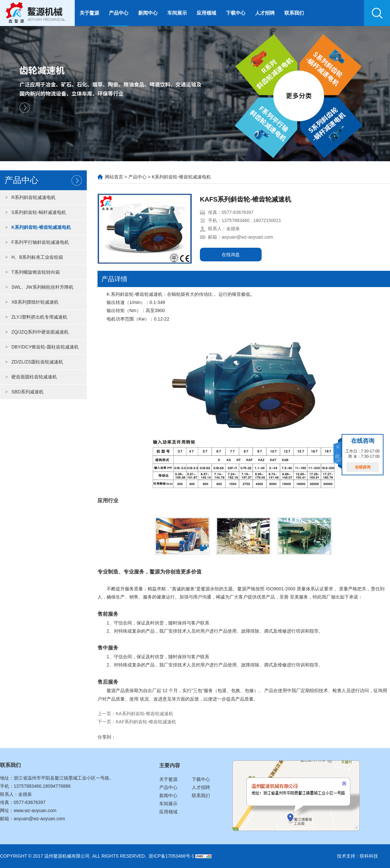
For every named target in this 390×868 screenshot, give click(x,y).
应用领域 (206, 13)
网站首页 (114, 177)
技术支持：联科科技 (357, 856)
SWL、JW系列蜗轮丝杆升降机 (38, 287)
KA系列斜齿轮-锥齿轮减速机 (144, 714)
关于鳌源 (89, 13)
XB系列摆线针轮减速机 (30, 302)
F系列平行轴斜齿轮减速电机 (35, 242)
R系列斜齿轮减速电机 (29, 197)
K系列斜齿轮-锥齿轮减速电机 (36, 227)
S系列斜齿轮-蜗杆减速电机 (34, 212)
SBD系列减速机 (23, 392)
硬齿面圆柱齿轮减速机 (29, 377)
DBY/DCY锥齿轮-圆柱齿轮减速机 (40, 347)
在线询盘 (231, 255)
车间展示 (177, 13)
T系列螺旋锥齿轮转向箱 (31, 272)
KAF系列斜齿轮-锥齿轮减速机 (146, 722)
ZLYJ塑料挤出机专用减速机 (34, 317)
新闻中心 (148, 13)
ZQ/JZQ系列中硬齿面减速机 (35, 332)
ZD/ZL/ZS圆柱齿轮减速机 (32, 362)
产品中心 (119, 13)
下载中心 (236, 13)
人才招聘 (265, 13)
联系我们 (294, 13)
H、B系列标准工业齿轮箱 (32, 257)
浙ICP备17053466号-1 (171, 856)
